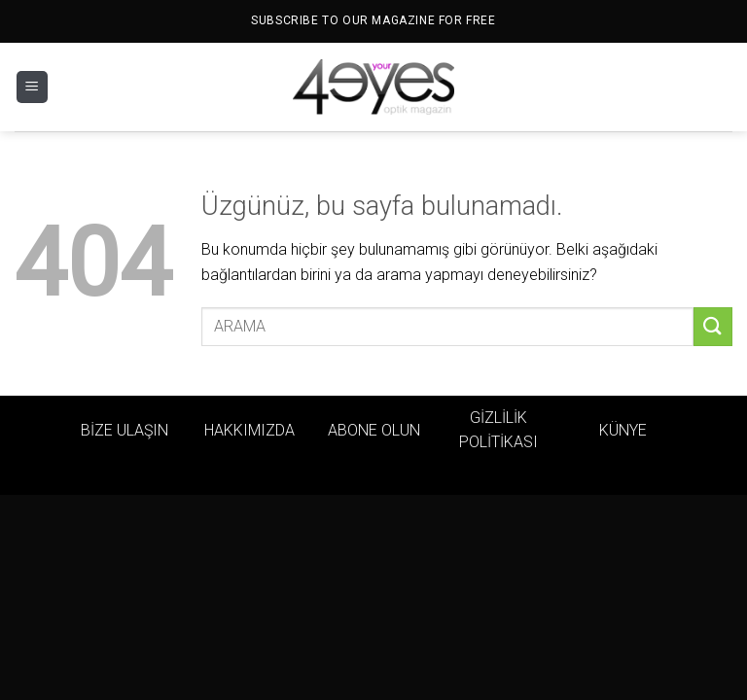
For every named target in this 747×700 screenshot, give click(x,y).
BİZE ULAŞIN (124, 430)
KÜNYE (623, 430)
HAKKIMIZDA (249, 430)
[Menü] (32, 87)
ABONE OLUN (374, 430)
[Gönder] (713, 326)
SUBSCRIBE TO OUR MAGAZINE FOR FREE (373, 20)
